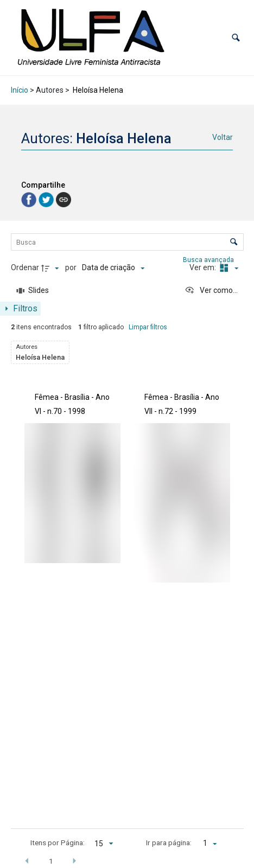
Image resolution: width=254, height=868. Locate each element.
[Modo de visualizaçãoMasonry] (228, 268)
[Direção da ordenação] (52, 268)
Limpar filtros (148, 327)
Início (20, 90)
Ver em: (204, 267)
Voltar (223, 137)
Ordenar (25, 267)
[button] (236, 38)
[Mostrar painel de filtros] (20, 309)
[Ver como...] (211, 291)
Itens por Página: (58, 843)
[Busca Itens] (127, 242)
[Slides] (33, 291)
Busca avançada (209, 259)
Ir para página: (169, 843)
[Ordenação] (113, 268)
